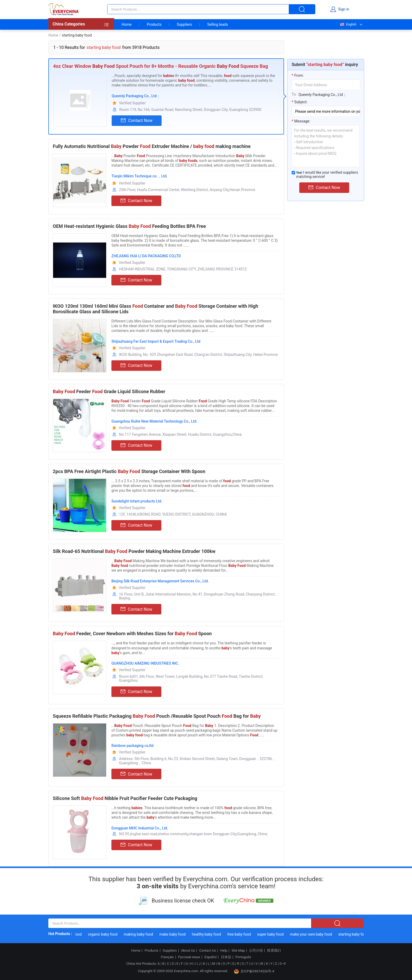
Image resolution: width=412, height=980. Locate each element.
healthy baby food (209, 934)
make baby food (175, 934)
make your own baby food (313, 934)
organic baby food (105, 934)
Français (167, 957)
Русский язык (189, 957)
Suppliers (184, 24)
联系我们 (274, 951)
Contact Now (137, 121)
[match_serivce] (293, 173)
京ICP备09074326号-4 (254, 971)
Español (210, 957)
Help (224, 951)
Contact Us (208, 951)
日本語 (226, 957)
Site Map (238, 951)
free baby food (241, 934)
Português (243, 957)
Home (127, 24)
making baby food (141, 934)
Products (154, 24)
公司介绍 (256, 951)
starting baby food (356, 934)
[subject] (326, 111)
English (348, 24)
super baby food (273, 934)
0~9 (283, 964)
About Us (188, 951)
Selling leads (218, 24)
